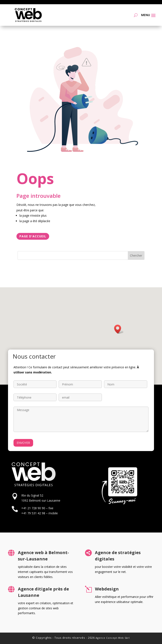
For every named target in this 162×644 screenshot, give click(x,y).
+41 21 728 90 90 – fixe (37, 508)
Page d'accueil (33, 236)
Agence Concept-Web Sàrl (113, 638)
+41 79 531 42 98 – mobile (40, 513)
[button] (119, 329)
